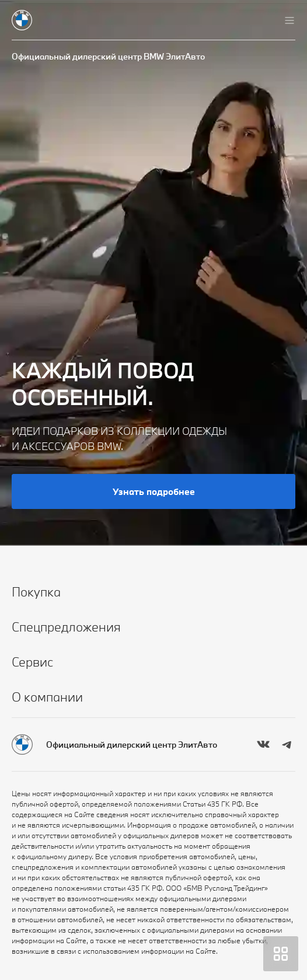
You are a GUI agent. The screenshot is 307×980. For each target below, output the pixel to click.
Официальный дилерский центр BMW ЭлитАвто (108, 56)
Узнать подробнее (154, 491)
